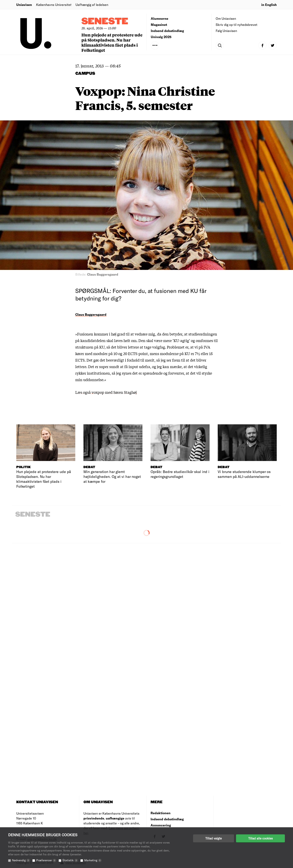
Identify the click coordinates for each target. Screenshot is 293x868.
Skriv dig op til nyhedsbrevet (237, 25)
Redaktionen (161, 813)
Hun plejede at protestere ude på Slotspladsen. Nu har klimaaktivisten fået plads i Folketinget (112, 42)
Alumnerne (160, 18)
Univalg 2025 (161, 37)
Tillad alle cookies (260, 838)
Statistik (70, 860)
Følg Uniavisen (226, 31)
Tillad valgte (214, 838)
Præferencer (46, 860)
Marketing (93, 860)
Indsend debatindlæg (167, 31)
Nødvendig (21, 860)
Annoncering (161, 825)
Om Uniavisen (226, 18)
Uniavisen (24, 5)
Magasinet (159, 25)
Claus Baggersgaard (91, 314)
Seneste (105, 21)
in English (269, 5)
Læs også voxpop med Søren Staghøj (106, 392)
